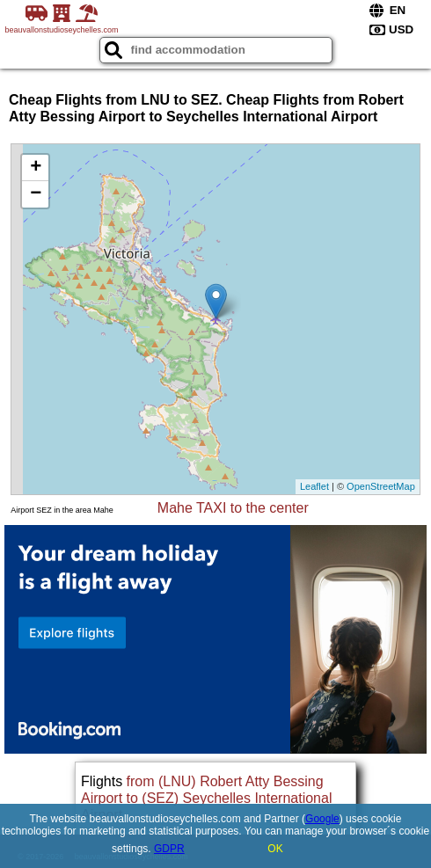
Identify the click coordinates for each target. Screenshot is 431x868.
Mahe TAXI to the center (233, 508)
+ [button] (36, 168)
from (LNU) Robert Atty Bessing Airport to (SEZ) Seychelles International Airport (206, 798)
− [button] (36, 194)
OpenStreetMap (381, 486)
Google (322, 819)
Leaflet (314, 486)
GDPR (169, 849)
